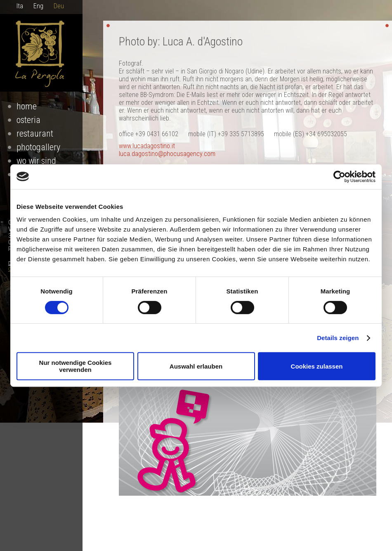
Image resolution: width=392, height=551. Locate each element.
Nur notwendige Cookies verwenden (76, 366)
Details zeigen (338, 338)
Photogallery (38, 147)
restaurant (35, 134)
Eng (38, 6)
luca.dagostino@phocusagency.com (167, 154)
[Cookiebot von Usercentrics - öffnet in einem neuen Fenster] (339, 177)
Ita (20, 6)
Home (27, 106)
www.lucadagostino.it (147, 146)
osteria (28, 120)
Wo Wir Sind (36, 161)
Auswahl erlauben (196, 366)
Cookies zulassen (317, 366)
